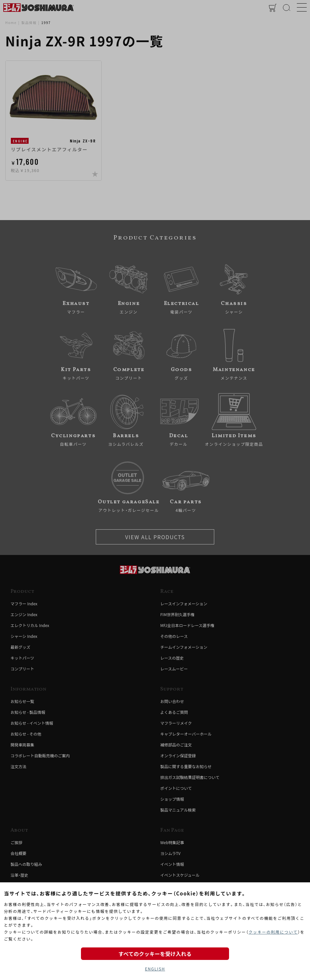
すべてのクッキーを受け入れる (155, 954)
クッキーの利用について (273, 932)
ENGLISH (155, 969)
